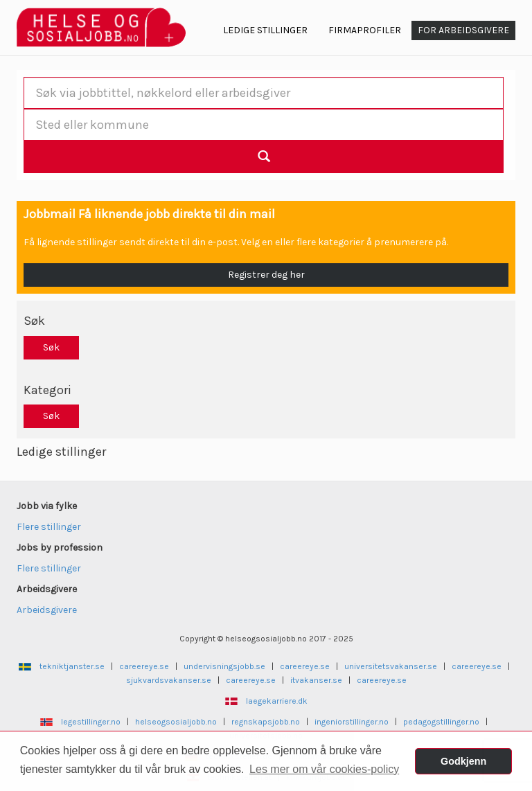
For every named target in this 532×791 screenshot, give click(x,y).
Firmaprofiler (365, 30)
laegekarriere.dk (277, 701)
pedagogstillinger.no (441, 722)
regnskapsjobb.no (266, 722)
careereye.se (144, 666)
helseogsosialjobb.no (176, 722)
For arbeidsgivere (463, 30)
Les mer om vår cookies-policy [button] (324, 769)
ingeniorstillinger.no (352, 722)
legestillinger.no (91, 722)
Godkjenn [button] (463, 761)
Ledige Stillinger (265, 30)
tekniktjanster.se (72, 666)
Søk (51, 347)
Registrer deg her (266, 275)
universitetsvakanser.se (391, 666)
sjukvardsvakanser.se (169, 680)
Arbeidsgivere (47, 610)
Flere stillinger (49, 527)
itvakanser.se (316, 680)
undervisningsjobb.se (224, 666)
